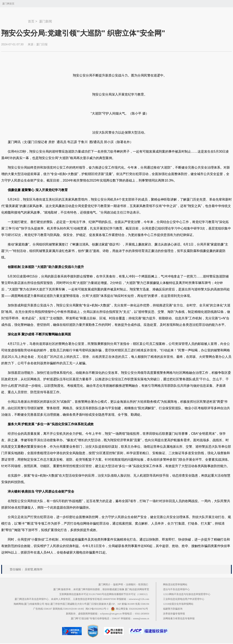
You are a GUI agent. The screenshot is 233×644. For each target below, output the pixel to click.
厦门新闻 (46, 21)
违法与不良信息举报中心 (176, 589)
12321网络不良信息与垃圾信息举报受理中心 (187, 594)
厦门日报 (42, 44)
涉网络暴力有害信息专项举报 (179, 618)
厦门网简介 (104, 584)
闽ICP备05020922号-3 (97, 609)
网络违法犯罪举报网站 (175, 584)
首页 (31, 21)
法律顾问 (131, 584)
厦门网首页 (8, 4)
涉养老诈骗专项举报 (174, 614)
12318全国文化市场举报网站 (178, 604)
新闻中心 (15, 19)
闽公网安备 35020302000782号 (129, 609)
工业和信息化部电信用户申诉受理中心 (184, 599)
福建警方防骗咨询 (173, 609)
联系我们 (143, 584)
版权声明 (118, 584)
